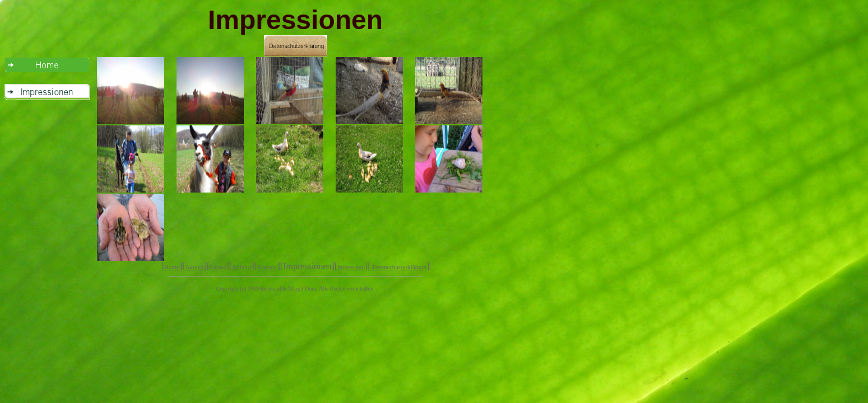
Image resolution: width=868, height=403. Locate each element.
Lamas (218, 267)
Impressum (351, 267)
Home (172, 267)
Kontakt (267, 267)
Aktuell (195, 267)
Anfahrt (242, 267)
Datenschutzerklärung (399, 267)
